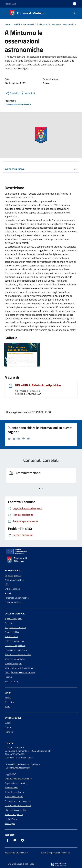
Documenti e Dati (13, 602)
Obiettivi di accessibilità (15, 810)
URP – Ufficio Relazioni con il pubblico (38, 385)
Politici (8, 593)
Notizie (8, 698)
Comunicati (10, 702)
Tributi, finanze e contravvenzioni (20, 672)
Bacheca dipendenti (14, 797)
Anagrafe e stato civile (15, 628)
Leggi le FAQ (10, 774)
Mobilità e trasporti (13, 664)
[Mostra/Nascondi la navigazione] (3, 13)
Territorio (9, 732)
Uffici (7, 584)
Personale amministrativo (17, 598)
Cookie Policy (11, 819)
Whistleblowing (12, 788)
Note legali (10, 824)
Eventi (8, 727)
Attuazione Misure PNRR (16, 853)
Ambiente (9, 623)
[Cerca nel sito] (74, 13)
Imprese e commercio (15, 659)
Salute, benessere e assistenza (19, 668)
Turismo (8, 677)
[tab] (39, 489)
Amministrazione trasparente (18, 801)
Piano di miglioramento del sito (56, 853)
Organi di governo (13, 575)
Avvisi (7, 707)
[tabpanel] (41, 477)
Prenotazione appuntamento (18, 779)
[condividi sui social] (12, 93)
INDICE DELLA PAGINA (41, 169)
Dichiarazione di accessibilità (18, 806)
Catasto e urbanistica (15, 641)
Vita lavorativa (11, 681)
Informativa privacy (14, 815)
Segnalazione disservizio (16, 783)
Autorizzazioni (11, 637)
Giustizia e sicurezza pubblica (18, 655)
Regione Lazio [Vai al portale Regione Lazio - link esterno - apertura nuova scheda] (10, 4)
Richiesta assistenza (14, 792)
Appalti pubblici (12, 632)
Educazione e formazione (16, 650)
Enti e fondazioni (12, 589)
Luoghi (8, 723)
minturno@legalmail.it (20, 768)
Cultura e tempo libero (15, 646)
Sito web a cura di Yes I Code (21, 864)
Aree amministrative (14, 580)
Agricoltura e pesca (14, 619)
